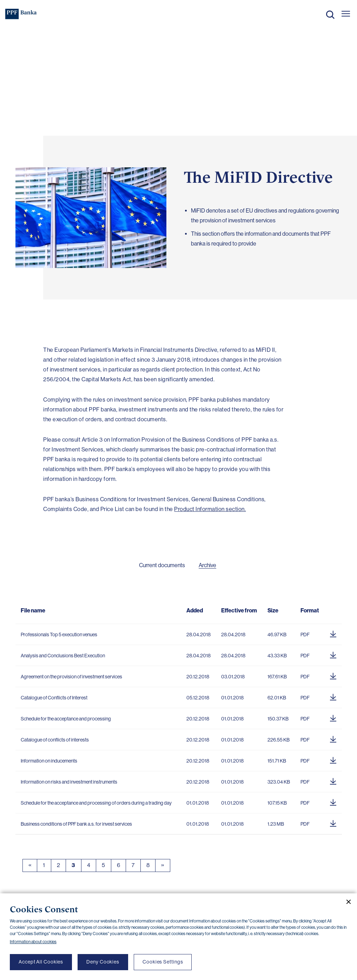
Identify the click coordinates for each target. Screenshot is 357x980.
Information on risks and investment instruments (69, 782)
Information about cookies (33, 942)
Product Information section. (210, 509)
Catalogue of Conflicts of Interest (54, 698)
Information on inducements (49, 761)
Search (330, 15)
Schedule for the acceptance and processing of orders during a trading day (96, 803)
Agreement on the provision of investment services (71, 677)
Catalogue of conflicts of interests (55, 740)
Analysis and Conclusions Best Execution (63, 656)
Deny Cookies (103, 962)
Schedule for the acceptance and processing (66, 719)
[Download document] (333, 633)
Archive (207, 565)
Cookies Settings (163, 962)
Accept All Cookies (41, 962)
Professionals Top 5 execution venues (59, 635)
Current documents (162, 565)
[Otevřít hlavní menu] (346, 14)
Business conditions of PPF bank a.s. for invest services (76, 824)
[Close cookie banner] (346, 902)
